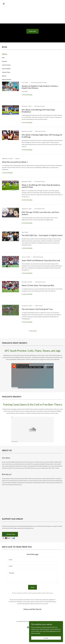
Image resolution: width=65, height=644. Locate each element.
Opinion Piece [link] (6, 72)
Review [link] (4, 76)
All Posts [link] (5, 54)
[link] (32, 92)
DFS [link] (3, 58)
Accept (46, 638)
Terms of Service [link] (47, 593)
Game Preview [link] (6, 65)
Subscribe (32, 31)
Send (32, 587)
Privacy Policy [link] (38, 593)
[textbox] (32, 560)
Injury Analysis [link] (6, 69)
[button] (7, 4)
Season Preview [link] (7, 79)
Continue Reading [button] (27, 95)
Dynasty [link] (4, 61)
